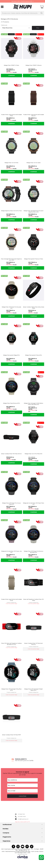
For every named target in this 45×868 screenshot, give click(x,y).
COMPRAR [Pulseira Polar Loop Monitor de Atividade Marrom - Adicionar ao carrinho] (34, 124)
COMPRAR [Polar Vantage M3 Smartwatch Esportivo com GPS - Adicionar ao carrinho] (11, 268)
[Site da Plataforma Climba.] (22, 856)
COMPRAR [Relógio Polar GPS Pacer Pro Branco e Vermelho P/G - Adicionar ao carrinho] (34, 560)
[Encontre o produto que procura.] (42, 13)
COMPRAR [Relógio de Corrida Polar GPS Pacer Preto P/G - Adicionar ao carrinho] (34, 512)
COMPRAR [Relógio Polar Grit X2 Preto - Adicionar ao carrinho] (11, 172)
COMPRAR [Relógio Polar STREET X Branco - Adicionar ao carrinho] (34, 75)
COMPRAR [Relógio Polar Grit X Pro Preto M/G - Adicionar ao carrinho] (34, 464)
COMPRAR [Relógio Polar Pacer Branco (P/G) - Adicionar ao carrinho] (11, 412)
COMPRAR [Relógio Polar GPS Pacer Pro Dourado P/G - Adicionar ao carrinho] (11, 316)
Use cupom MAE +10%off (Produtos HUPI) (22, 1)
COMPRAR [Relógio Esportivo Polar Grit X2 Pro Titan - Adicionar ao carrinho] (11, 220)
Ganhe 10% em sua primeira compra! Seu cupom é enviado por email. (22, 774)
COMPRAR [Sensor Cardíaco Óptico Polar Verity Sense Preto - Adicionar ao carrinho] (34, 316)
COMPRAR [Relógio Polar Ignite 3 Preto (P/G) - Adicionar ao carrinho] (34, 364)
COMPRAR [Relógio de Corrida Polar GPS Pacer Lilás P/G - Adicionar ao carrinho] (11, 560)
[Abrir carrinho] (42, 7)
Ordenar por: (4, 25)
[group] (22, 760)
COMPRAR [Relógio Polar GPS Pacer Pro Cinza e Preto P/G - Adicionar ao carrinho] (11, 512)
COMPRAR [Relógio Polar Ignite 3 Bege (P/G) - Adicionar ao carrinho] (11, 364)
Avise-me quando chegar (11, 604)
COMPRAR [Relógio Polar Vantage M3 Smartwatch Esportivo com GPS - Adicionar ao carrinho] (34, 220)
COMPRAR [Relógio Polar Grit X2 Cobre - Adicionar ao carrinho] (34, 172)
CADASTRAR (22, 796)
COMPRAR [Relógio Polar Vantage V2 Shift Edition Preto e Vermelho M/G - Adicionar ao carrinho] (34, 415)
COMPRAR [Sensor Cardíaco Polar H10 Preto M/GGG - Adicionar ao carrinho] (11, 463)
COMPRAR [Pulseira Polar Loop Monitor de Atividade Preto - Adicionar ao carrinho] (11, 124)
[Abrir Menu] (2, 7)
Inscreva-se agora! (22, 772)
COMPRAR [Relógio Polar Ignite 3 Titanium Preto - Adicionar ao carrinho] (34, 268)
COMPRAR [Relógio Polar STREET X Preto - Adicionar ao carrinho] (11, 75)
